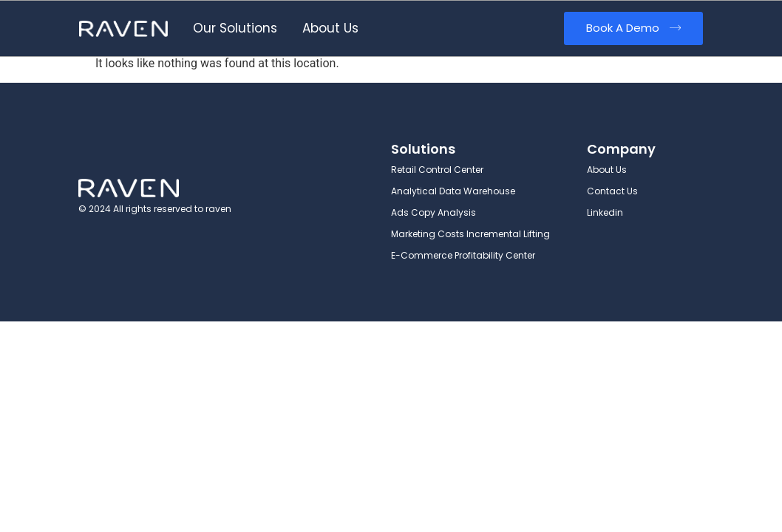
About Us (330, 28)
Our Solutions (235, 28)
